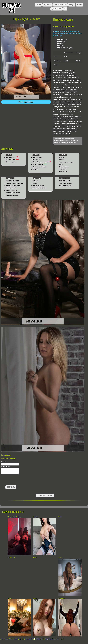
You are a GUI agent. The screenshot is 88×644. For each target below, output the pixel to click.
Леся (60, 558)
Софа (35, 598)
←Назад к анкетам (45, 496)
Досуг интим (4, 639)
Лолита (35, 517)
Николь (10, 598)
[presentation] (14, 480)
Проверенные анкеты (60, 5)
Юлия (35, 558)
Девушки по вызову (28, 639)
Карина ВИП (12, 558)
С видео (72, 5)
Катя (60, 517)
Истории (79, 5)
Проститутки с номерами (43, 639)
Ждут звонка (47, 5)
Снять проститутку (15, 639)
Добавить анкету (57, 9)
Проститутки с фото (58, 639)
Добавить (11, 487)
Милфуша (61, 598)
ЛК (65, 9)
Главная (38, 5)
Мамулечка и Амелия (14, 517)
